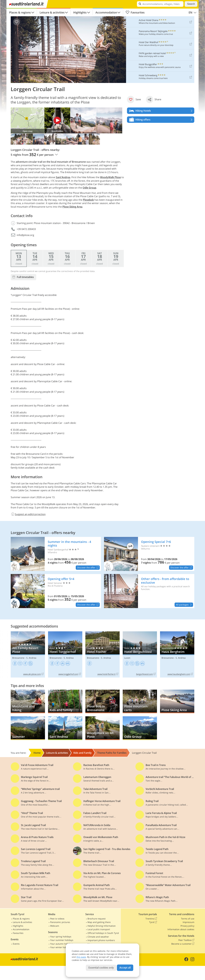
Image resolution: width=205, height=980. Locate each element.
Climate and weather (98, 937)
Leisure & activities (52, 12)
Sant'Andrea (63, 177)
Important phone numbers (101, 940)
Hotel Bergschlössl (140, 654)
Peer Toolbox (186, 940)
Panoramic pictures (60, 922)
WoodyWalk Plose (110, 177)
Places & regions (20, 12)
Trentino (151, 919)
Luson (127, 658)
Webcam (55, 926)
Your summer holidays (62, 940)
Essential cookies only (101, 968)
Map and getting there (99, 922)
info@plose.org (25, 235)
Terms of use (188, 919)
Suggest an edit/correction (28, 514)
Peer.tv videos (57, 919)
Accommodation (106, 12)
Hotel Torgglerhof (65, 654)
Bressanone (18, 658)
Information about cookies (181, 929)
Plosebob (88, 200)
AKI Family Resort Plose (28, 654)
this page (81, 957)
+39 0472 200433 (26, 229)
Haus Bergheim (177, 654)
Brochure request (97, 919)
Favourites (135, 12)
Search (191, 4)
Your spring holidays (61, 937)
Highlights (80, 12)
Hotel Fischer (102, 654)
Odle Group (89, 188)
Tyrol (153, 922)
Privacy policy (187, 926)
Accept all (125, 968)
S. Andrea (31, 658)
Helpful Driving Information (102, 926)
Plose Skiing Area (72, 207)
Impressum (188, 922)
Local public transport (99, 929)
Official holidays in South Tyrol (103, 933)
